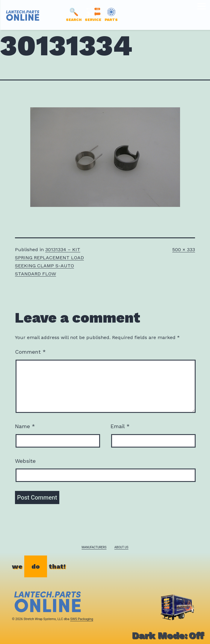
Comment (30, 352)
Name (25, 426)
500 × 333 (184, 249)
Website (25, 461)
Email (120, 426)
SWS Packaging (82, 619)
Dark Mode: (168, 635)
